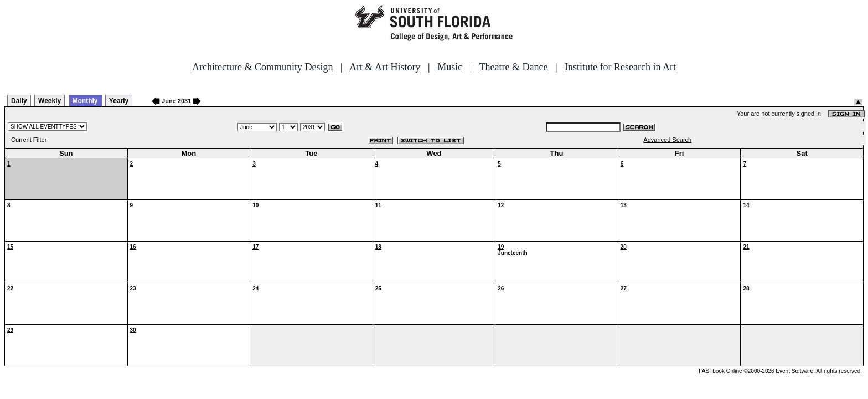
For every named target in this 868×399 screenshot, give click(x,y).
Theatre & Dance (513, 67)
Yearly (119, 101)
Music (450, 67)
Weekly (50, 101)
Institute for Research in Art (620, 67)
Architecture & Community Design (262, 67)
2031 (184, 101)
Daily (19, 101)
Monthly (85, 101)
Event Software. (795, 371)
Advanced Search (667, 140)
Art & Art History (385, 67)
